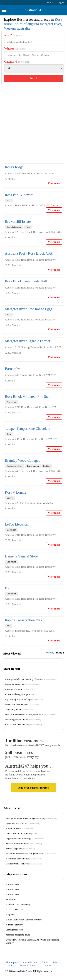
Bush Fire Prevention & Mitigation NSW (31, 714)
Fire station (11, 402)
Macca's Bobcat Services (23, 704)
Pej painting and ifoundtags (24, 699)
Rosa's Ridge (14, 167)
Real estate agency (15, 466)
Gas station (11, 562)
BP (7, 588)
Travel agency (33, 466)
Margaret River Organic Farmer (28, 341)
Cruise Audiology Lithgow (21, 694)
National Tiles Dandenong (18, 905)
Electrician (11, 530)
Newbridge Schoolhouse (23, 719)
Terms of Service (29, 965)
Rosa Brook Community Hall (26, 281)
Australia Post (12, 884)
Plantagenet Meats (14, 930)
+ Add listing (30, 962)
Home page (12, 962)
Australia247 (33, 10)
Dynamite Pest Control (22, 684)
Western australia (17, 28)
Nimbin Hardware (14, 925)
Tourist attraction (14, 227)
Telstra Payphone (20, 709)
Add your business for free (33, 788)
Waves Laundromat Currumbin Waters (24, 920)
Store (9, 434)
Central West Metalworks (23, 724)
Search (34, 78)
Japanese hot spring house (18, 935)
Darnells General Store (21, 556)
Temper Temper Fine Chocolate (27, 428)
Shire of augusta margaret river (38, 24)
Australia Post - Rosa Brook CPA (29, 253)
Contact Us (49, 965)
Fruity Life (11, 900)
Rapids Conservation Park (23, 620)
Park (9, 626)
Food (9, 200)
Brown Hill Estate (18, 221)
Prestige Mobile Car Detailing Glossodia (30, 679)
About (45, 962)
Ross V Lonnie (15, 492)
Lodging (47, 466)
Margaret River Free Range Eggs (28, 309)
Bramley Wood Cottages (22, 460)
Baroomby (12, 369)
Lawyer (10, 498)
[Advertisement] (33, 127)
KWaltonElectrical (19, 689)
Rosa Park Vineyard (19, 195)
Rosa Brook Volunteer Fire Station (29, 397)
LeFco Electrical (17, 524)
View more (54, 183)
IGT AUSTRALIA (15, 910)
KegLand (10, 915)
